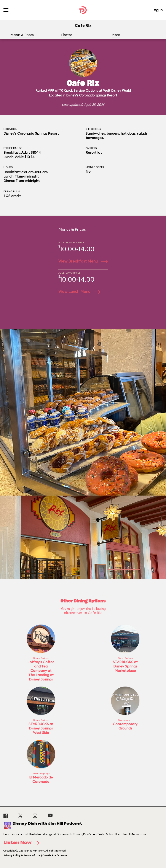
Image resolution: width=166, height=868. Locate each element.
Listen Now (23, 843)
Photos (67, 35)
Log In (157, 10)
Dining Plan (12, 191)
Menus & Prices (22, 35)
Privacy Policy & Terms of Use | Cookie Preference (35, 855)
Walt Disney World (117, 91)
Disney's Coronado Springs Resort (92, 95)
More (116, 35)
